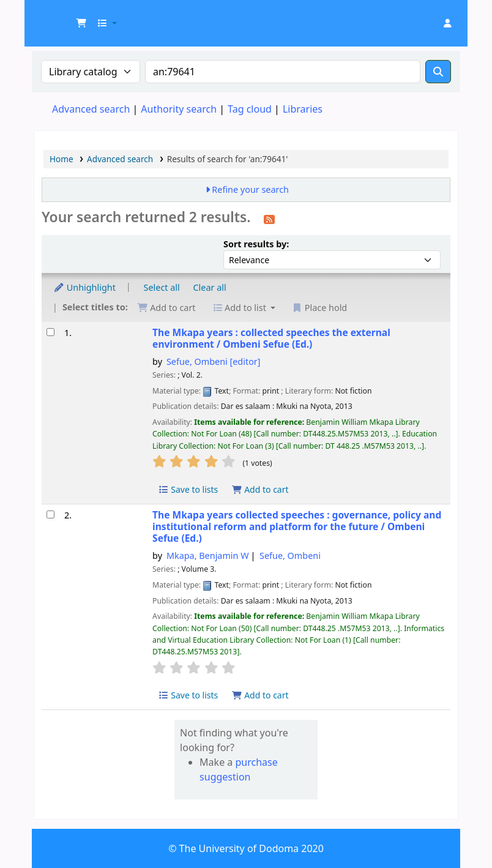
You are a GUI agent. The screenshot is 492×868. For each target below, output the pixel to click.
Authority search (179, 109)
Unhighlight (84, 287)
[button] (81, 23)
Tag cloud (250, 109)
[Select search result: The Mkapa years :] (50, 332)
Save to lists (188, 489)
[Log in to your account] (447, 23)
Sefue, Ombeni (214, 361)
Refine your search (250, 189)
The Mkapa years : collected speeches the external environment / (271, 339)
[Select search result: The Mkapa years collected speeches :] (50, 514)
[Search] (438, 72)
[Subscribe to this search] (269, 219)
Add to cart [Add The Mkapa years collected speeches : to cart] (260, 695)
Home (61, 159)
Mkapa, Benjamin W (208, 556)
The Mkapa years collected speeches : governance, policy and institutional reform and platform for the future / (297, 527)
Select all (162, 287)
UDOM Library (65, 17)
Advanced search (91, 109)
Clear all (210, 287)
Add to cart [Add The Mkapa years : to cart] (260, 489)
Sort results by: (256, 244)
